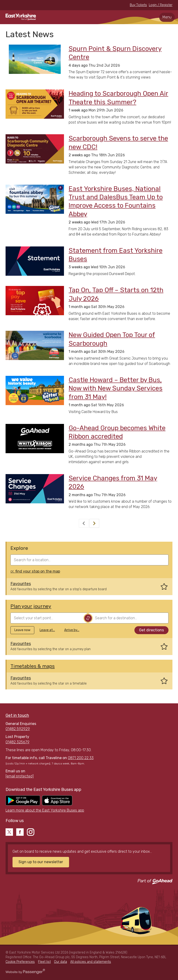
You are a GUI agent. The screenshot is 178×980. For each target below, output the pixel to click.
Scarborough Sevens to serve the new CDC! (118, 143)
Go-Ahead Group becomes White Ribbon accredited (117, 432)
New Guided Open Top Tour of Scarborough (112, 339)
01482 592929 (18, 729)
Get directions (151, 630)
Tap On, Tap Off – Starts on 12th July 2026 (116, 294)
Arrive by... (72, 630)
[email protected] (20, 776)
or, (35, 571)
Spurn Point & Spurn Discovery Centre (115, 53)
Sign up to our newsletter (41, 862)
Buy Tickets (138, 5)
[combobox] (89, 560)
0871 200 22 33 (81, 758)
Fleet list (44, 962)
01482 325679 (17, 742)
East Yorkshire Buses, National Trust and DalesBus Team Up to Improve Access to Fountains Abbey (116, 201)
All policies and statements (91, 962)
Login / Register (161, 5)
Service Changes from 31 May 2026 (113, 482)
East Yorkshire (21, 17)
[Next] (94, 523)
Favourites (21, 584)
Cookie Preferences (20, 962)
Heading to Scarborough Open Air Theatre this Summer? (118, 98)
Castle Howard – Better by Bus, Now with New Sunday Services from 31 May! (116, 388)
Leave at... (47, 630)
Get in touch (17, 715)
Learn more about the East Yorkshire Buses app (45, 810)
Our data (60, 962)
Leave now (22, 630)
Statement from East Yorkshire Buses (116, 255)
